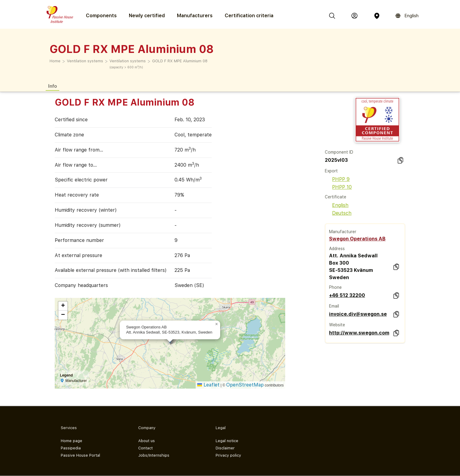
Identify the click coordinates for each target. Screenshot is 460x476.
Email (334, 306)
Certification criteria (249, 16)
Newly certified (147, 16)
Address (337, 249)
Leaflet (208, 385)
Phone (335, 287)
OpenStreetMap (245, 385)
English (337, 205)
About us (147, 441)
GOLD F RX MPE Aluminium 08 (180, 61)
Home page (72, 441)
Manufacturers (195, 16)
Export (331, 171)
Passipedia (71, 448)
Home (55, 61)
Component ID (339, 152)
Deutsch (338, 213)
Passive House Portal (80, 455)
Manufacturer (343, 232)
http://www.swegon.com (359, 333)
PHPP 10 (338, 187)
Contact (145, 448)
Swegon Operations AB (357, 239)
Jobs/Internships (154, 455)
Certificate (336, 197)
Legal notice (227, 441)
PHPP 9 (337, 179)
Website (337, 325)
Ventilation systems (85, 61)
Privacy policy (228, 455)
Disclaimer (225, 448)
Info (52, 86)
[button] (217, 324)
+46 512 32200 (347, 295)
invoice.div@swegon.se (358, 314)
